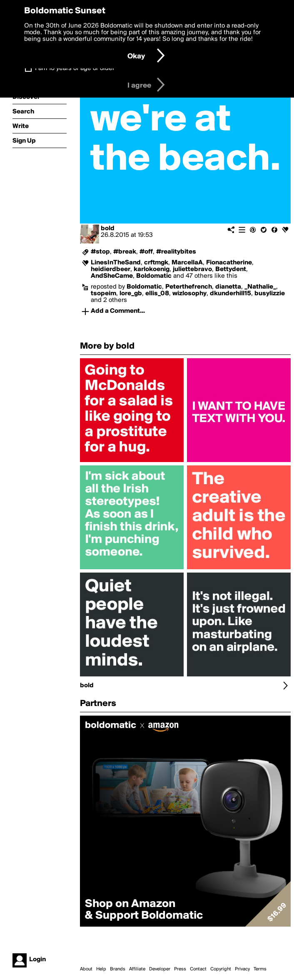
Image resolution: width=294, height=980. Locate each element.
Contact (198, 969)
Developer (160, 969)
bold (108, 229)
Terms (260, 969)
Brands (118, 969)
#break (125, 252)
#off (146, 252)
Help (101, 969)
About (86, 969)
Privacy (242, 969)
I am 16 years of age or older (75, 68)
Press (180, 969)
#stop (100, 252)
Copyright (221, 969)
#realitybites (176, 252)
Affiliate (137, 969)
